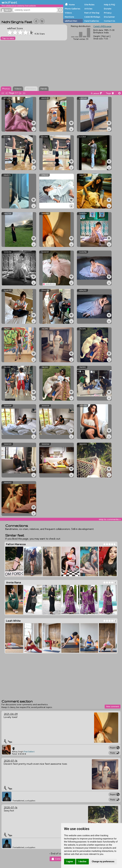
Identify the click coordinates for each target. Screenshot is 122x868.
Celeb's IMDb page (102, 26)
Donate (108, 9)
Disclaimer (109, 17)
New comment (113, 706)
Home (72, 5)
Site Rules (89, 5)
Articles (88, 9)
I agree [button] (70, 861)
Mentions (69, 17)
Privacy (108, 13)
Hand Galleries (92, 21)
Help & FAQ (109, 5)
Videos (68, 13)
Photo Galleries (72, 9)
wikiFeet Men (71, 21)
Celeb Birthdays (92, 17)
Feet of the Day (92, 13)
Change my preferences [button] (103, 861)
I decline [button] (82, 861)
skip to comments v (110, 519)
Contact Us (109, 21)
